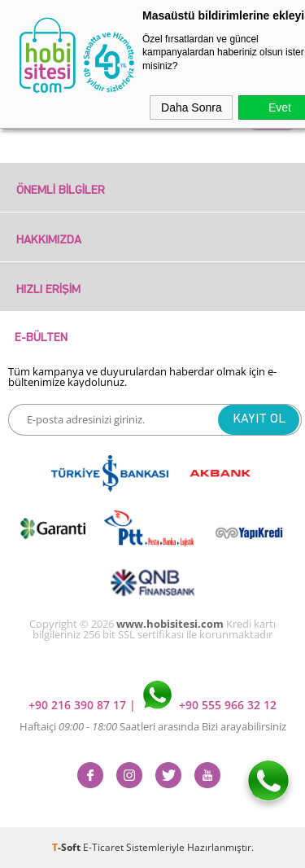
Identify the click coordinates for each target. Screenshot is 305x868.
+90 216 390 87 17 (79, 705)
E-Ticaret (103, 847)
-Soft (68, 847)
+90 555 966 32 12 (210, 705)
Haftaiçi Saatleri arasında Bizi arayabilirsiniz (153, 726)
